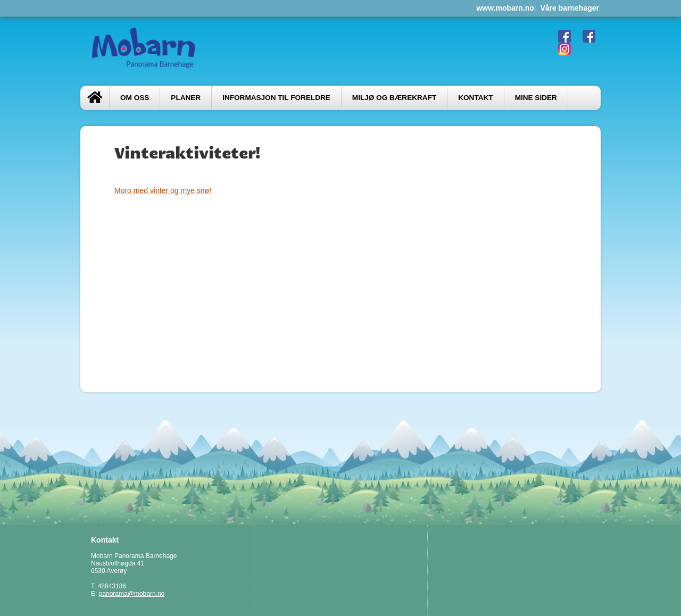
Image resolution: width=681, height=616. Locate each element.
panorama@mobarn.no (132, 594)
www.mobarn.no (505, 8)
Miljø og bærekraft (394, 98)
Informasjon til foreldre (276, 98)
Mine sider (536, 98)
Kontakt (475, 98)
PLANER (186, 98)
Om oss (135, 98)
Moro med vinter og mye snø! (163, 190)
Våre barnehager (570, 8)
